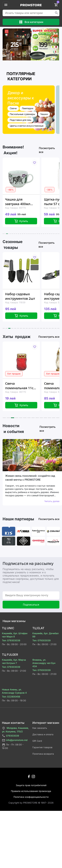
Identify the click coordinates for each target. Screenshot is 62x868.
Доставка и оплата (43, 734)
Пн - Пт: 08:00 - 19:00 (13, 746)
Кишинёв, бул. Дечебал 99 (45, 635)
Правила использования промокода (31, 791)
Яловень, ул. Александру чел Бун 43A (44, 663)
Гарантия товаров (42, 747)
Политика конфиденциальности (31, 797)
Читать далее (52, 501)
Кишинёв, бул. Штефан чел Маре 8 (15, 635)
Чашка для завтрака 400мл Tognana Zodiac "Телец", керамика (20, 202)
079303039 (10, 736)
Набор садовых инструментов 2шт (20, 296)
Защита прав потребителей (31, 785)
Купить (21, 221)
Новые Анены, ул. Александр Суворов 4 (14, 691)
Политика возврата (43, 754)
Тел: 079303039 (11, 640)
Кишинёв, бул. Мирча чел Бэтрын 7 (14, 661)
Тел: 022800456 (11, 697)
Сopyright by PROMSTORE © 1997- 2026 (31, 803)
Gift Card (37, 741)
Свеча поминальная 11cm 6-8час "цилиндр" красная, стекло (21, 386)
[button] (3, 234)
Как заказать (40, 728)
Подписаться (31, 605)
